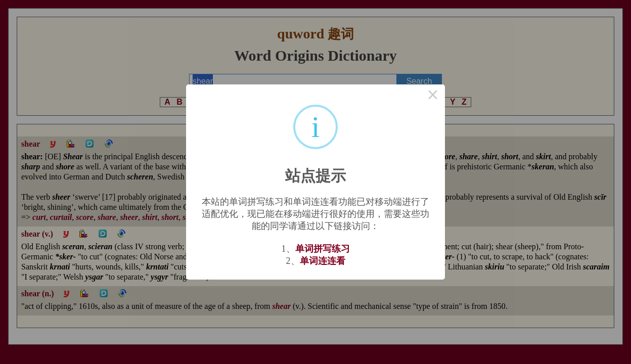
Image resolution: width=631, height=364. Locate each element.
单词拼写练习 (323, 249)
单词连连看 (323, 261)
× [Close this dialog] (433, 97)
